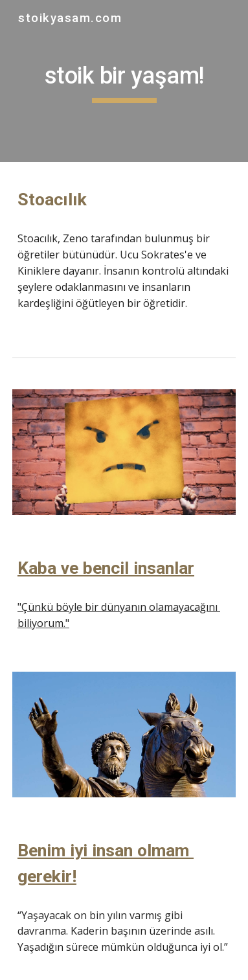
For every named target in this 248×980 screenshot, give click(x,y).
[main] (124, 81)
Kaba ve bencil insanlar (106, 568)
